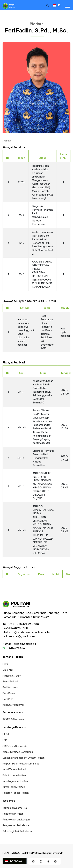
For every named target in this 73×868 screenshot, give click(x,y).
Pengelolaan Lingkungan (16, 819)
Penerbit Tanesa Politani (16, 793)
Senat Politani (10, 681)
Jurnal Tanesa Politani (14, 769)
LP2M (6, 734)
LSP (5, 740)
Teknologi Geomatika (15, 808)
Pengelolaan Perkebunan (16, 825)
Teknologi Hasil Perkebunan (18, 831)
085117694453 (14, 648)
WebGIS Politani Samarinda (18, 752)
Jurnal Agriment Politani (15, 781)
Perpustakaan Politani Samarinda (21, 763)
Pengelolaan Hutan (13, 814)
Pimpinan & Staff (12, 676)
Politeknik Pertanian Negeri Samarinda (42, 853)
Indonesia (14, 861)
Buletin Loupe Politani (14, 775)
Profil (5, 664)
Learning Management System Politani (24, 758)
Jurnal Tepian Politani (14, 787)
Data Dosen (9, 693)
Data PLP (8, 699)
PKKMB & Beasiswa (13, 719)
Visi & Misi (8, 670)
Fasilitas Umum (11, 687)
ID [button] (56, 5)
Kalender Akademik (13, 705)
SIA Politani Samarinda (15, 746)
